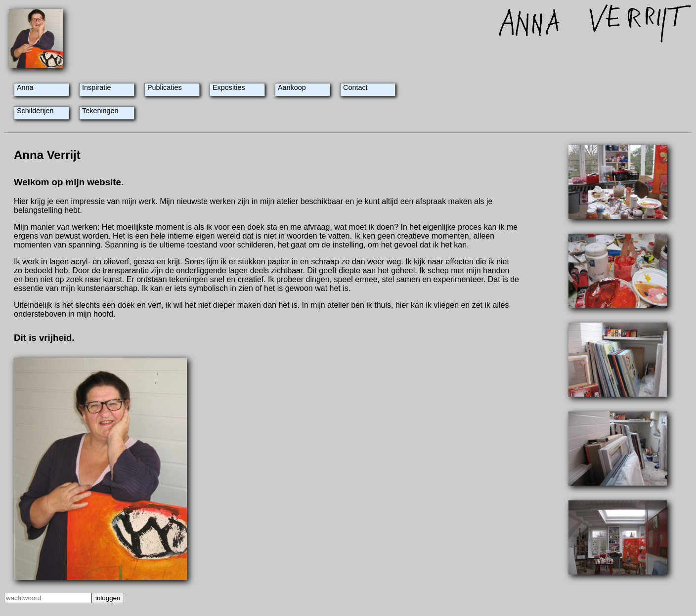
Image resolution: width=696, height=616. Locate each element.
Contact (355, 87)
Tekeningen (100, 111)
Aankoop (292, 87)
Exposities (229, 87)
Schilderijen (35, 111)
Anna (25, 87)
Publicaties (165, 87)
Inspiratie (96, 87)
